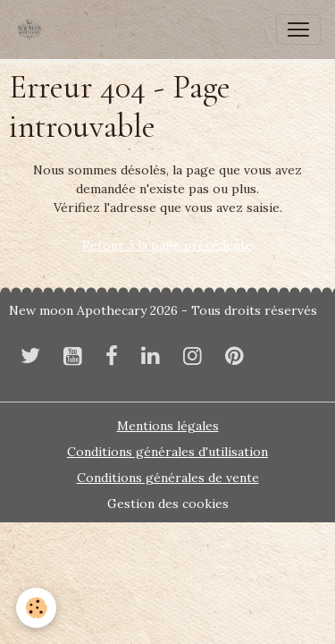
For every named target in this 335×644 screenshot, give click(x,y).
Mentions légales (168, 426)
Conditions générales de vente (168, 478)
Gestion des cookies (168, 504)
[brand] (33, 30)
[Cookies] (36, 608)
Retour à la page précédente (167, 245)
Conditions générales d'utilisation (167, 452)
